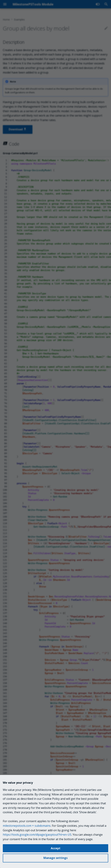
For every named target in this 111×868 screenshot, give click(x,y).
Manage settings (55, 858)
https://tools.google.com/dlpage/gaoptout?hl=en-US (37, 835)
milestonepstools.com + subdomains (27, 826)
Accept (56, 848)
